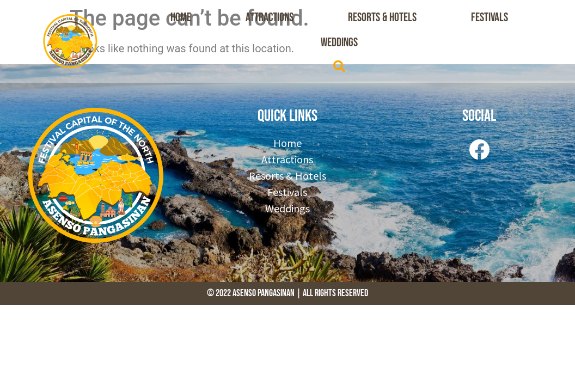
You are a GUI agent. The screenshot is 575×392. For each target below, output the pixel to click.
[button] (339, 66)
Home (181, 18)
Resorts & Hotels (382, 18)
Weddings (339, 43)
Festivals (490, 18)
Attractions (270, 18)
